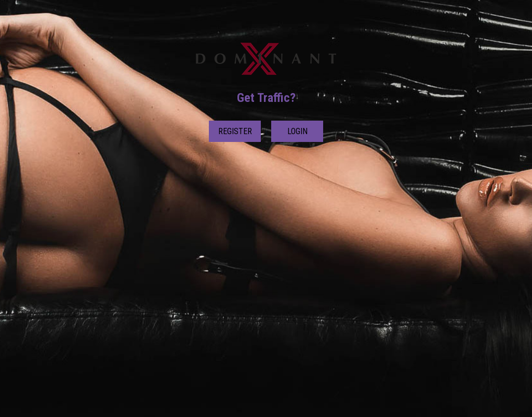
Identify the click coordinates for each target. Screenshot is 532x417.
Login (297, 131)
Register (235, 131)
